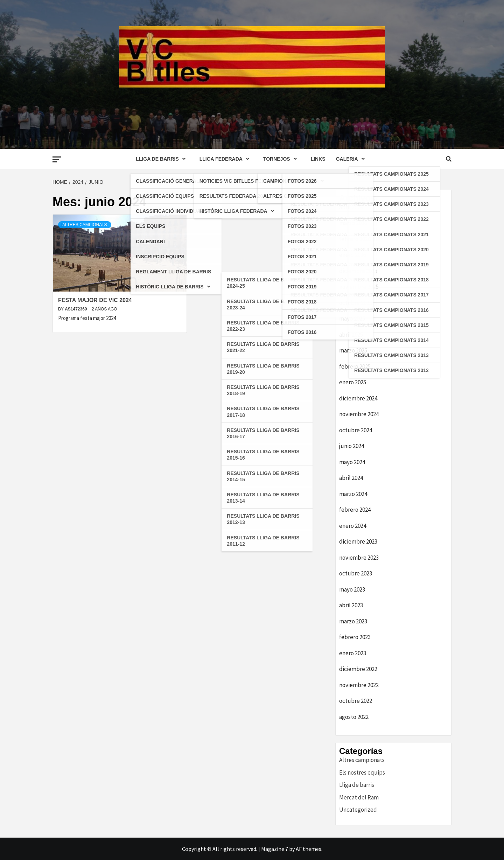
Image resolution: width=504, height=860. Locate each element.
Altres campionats (85, 225)
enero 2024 (353, 526)
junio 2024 (352, 446)
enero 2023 (353, 653)
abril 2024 (351, 478)
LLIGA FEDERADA (226, 159)
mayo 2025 (352, 319)
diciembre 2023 (358, 541)
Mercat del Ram (359, 797)
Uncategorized (358, 810)
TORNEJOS (282, 159)
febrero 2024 (355, 510)
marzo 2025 (353, 350)
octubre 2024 (356, 430)
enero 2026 (353, 255)
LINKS (318, 159)
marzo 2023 (353, 621)
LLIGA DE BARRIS (162, 159)
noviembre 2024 (359, 414)
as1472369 (76, 309)
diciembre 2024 (358, 398)
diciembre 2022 (358, 669)
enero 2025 (353, 382)
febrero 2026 (355, 239)
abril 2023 (351, 605)
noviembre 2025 (359, 287)
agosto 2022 (354, 717)
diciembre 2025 (358, 271)
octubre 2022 (356, 701)
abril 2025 (351, 335)
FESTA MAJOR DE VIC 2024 (95, 300)
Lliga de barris (357, 785)
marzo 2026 (353, 223)
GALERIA (352, 159)
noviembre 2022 (359, 685)
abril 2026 (351, 207)
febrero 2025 (355, 366)
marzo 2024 (353, 494)
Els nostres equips (362, 772)
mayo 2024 (352, 462)
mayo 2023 (352, 589)
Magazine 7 (275, 849)
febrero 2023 (355, 637)
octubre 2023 (356, 573)
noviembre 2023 (359, 558)
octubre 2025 (356, 303)
